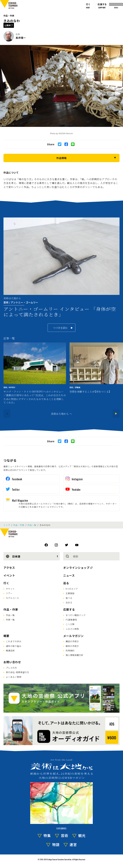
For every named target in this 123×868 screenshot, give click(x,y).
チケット (10, 589)
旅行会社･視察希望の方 (18, 672)
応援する (69, 609)
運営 (73, 844)
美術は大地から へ (61, 414)
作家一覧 (10, 620)
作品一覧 (32, 525)
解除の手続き (72, 646)
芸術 (65, 835)
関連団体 (10, 650)
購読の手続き (72, 641)
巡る (66, 583)
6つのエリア (72, 589)
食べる (69, 598)
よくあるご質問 (14, 677)
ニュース (69, 575)
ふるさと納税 (72, 629)
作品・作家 (9, 16)
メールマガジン (73, 636)
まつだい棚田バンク (76, 615)
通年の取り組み (14, 646)
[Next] (116, 414)
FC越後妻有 (71, 620)
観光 (82, 835)
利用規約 (70, 650)
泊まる (69, 602)
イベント (9, 575)
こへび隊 (70, 624)
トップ (7, 525)
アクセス (9, 568)
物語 (56, 844)
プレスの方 (11, 668)
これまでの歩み (14, 641)
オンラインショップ (76, 568)
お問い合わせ (12, 662)
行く (6, 583)
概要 (6, 636)
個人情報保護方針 (75, 655)
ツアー (9, 593)
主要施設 (70, 593)
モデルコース (12, 598)
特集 (47, 835)
